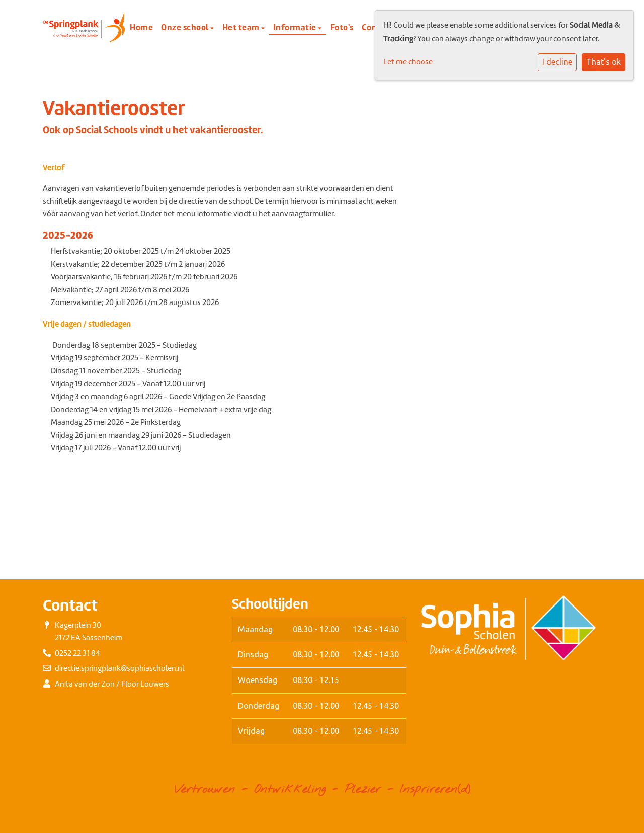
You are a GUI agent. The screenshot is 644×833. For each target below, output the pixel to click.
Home (141, 27)
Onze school (186, 27)
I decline (557, 62)
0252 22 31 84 (77, 653)
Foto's (342, 27)
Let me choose (408, 62)
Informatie (296, 27)
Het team (242, 27)
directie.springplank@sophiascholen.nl (119, 668)
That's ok (603, 62)
